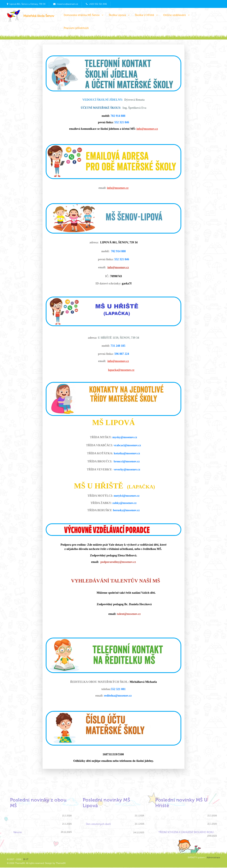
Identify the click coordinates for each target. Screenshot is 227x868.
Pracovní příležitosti (76, 28)
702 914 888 (118, 116)
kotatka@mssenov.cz (127, 453)
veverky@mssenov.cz (127, 469)
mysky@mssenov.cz (125, 437)
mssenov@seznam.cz (67, 4)
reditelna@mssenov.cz (118, 696)
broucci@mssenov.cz (127, 461)
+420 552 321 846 (98, 4)
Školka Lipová (119, 15)
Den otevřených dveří (98, 824)
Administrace (213, 858)
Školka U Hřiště (146, 15)
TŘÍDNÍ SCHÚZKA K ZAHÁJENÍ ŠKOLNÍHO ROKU (186, 833)
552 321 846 (122, 122)
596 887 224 (122, 354)
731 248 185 (118, 346)
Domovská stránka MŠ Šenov (84, 15)
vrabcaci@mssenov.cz (127, 445)
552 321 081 (118, 689)
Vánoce (17, 833)
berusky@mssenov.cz (126, 510)
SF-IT (26, 860)
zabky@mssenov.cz (124, 503)
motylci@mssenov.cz (127, 496)
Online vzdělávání (176, 15)
